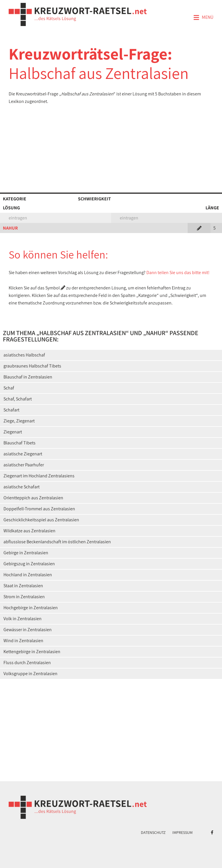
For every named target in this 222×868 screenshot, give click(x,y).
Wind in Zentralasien (23, 641)
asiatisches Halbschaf (24, 355)
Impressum (182, 832)
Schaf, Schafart (18, 399)
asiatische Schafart (22, 487)
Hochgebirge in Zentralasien (31, 608)
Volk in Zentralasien (23, 619)
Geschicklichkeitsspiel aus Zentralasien (41, 520)
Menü (203, 18)
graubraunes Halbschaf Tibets (32, 366)
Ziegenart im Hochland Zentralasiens (39, 476)
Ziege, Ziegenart (19, 421)
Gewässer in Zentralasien (28, 630)
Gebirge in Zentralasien (26, 553)
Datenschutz (153, 832)
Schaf (9, 388)
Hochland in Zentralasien (28, 575)
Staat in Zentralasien (23, 586)
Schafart (11, 410)
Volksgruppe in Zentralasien (30, 674)
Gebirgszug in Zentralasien (29, 564)
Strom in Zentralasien (24, 597)
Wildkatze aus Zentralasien (29, 531)
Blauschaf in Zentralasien (28, 377)
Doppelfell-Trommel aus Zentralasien (39, 509)
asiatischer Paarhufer (24, 465)
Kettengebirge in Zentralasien (32, 652)
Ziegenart (13, 432)
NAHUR (10, 228)
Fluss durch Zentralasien (27, 663)
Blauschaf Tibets (19, 443)
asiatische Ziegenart (23, 454)
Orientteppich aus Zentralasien (33, 498)
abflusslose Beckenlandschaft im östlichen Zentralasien (57, 542)
